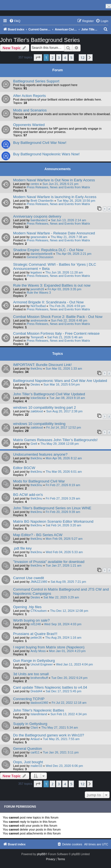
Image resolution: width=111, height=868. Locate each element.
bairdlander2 (39, 220)
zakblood (37, 411)
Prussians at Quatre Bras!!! (35, 634)
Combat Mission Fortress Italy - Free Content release (56, 333)
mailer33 (36, 766)
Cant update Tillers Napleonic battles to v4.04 (50, 687)
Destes (35, 384)
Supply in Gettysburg (30, 724)
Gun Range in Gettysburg (34, 661)
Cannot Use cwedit (29, 578)
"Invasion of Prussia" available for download (49, 562)
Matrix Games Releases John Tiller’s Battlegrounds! (55, 440)
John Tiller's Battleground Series (40, 40)
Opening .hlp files (27, 607)
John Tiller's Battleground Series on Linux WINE (52, 508)
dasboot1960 (39, 703)
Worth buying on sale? (31, 620)
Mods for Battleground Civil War (39, 481)
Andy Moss (38, 651)
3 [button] (59, 58)
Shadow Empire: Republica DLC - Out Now (48, 250)
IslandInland (39, 714)
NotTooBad (38, 306)
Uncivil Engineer (41, 664)
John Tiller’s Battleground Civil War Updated (49, 394)
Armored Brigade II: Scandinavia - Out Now (48, 302)
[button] (38, 58)
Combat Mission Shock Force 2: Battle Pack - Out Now (58, 317)
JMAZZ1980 (39, 582)
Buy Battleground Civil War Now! (40, 143)
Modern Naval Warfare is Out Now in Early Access (54, 180)
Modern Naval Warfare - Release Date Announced (54, 233)
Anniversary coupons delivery (37, 216)
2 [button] (52, 58)
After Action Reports (29, 96)
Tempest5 (37, 337)
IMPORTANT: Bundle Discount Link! (42, 365)
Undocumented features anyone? (40, 454)
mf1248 (36, 624)
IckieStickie (38, 398)
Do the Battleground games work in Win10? (49, 735)
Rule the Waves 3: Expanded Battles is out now (52, 285)
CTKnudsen (38, 611)
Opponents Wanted (29, 125)
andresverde (39, 320)
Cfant (34, 727)
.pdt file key (22, 548)
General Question (27, 749)
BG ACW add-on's (28, 495)
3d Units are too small (31, 674)
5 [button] (71, 58)
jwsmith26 (37, 289)
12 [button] (82, 58)
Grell (34, 444)
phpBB (41, 854)
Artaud (35, 739)
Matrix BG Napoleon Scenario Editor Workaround (53, 521)
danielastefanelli (41, 254)
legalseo (36, 272)
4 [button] (65, 58)
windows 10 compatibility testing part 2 (44, 407)
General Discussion (40, 257)
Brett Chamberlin (42, 201)
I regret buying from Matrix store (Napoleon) (49, 647)
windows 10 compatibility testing (39, 424)
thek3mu (36, 368)
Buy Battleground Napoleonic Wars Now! (46, 154)
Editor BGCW (24, 468)
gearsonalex (39, 237)
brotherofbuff (39, 678)
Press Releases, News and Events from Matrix (58, 187)
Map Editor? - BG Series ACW (38, 535)
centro (35, 184)
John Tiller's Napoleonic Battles (39, 710)
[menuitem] (15, 21)
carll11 (35, 752)
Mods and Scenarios (30, 110)
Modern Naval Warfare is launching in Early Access (55, 197)
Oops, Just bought (28, 762)
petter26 (36, 638)
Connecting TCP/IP (29, 699)
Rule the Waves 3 (39, 292)
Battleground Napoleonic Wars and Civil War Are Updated (60, 381)
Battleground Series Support (36, 81)
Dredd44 (36, 691)
